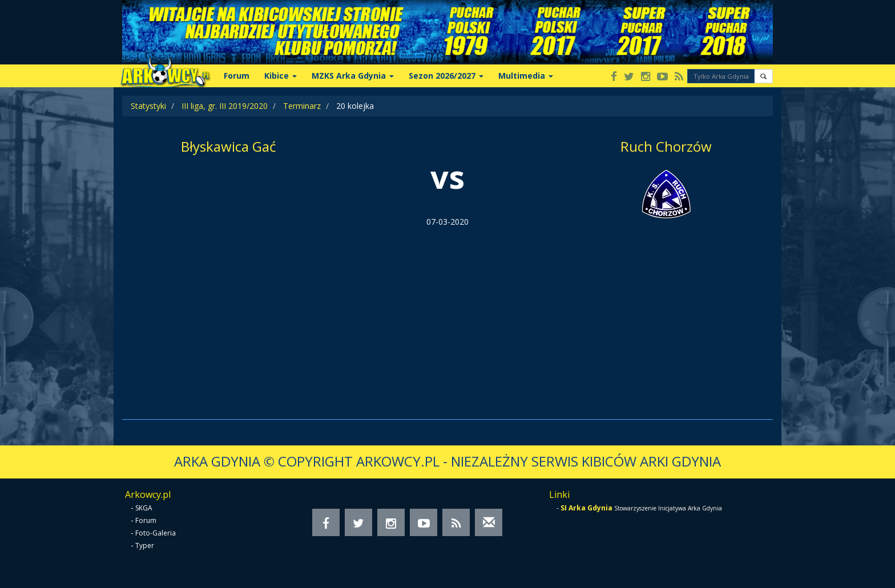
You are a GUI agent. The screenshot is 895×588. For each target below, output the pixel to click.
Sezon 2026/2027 (446, 76)
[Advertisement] (447, 314)
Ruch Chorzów (666, 146)
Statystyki (148, 106)
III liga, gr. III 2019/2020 (225, 106)
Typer (145, 546)
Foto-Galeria (156, 533)
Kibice (281, 76)
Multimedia (526, 76)
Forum (237, 76)
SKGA (144, 508)
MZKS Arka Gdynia (353, 76)
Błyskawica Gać (229, 146)
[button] (763, 76)
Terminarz (302, 106)
